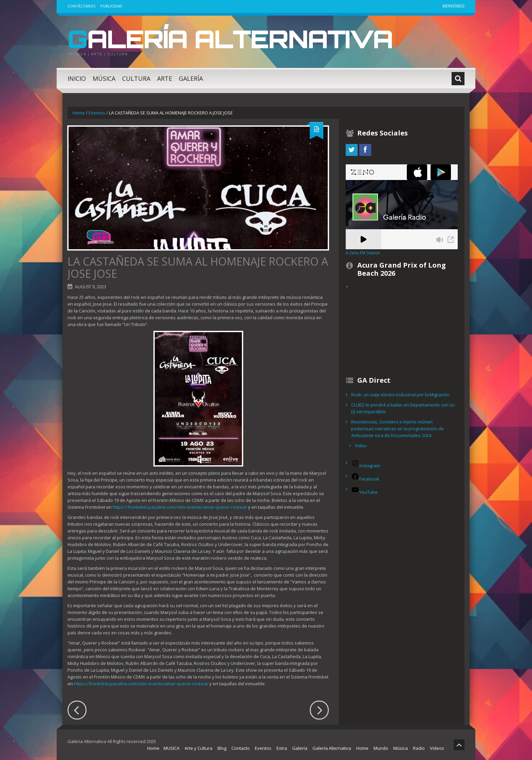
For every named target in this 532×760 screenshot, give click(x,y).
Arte (165, 78)
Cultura (136, 78)
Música (104, 78)
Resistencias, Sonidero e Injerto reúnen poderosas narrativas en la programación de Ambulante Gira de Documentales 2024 (397, 429)
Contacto (241, 748)
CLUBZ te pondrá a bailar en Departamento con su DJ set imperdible (403, 408)
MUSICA (172, 748)
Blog (222, 748)
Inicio (77, 78)
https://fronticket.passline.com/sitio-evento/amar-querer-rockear (180, 507)
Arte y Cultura (198, 748)
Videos (437, 748)
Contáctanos (81, 6)
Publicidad (111, 6)
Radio (419, 748)
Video (361, 446)
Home (79, 113)
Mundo (381, 748)
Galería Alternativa (230, 39)
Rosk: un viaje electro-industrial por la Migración (400, 395)
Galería (191, 78)
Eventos (97, 113)
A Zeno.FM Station (363, 253)
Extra (282, 748)
